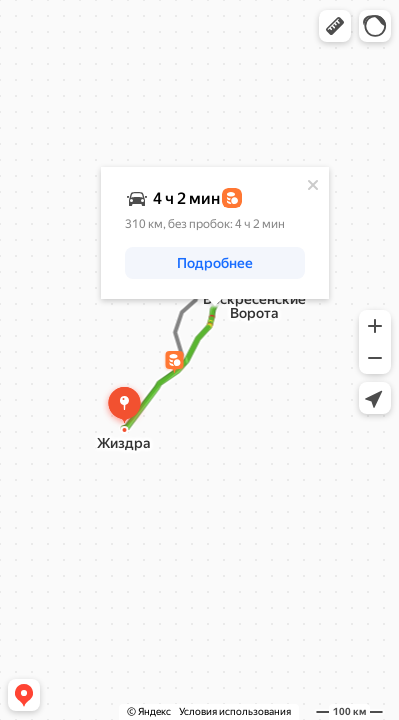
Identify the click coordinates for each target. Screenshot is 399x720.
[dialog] (215, 233)
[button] (335, 26)
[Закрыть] (313, 185)
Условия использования (235, 711)
